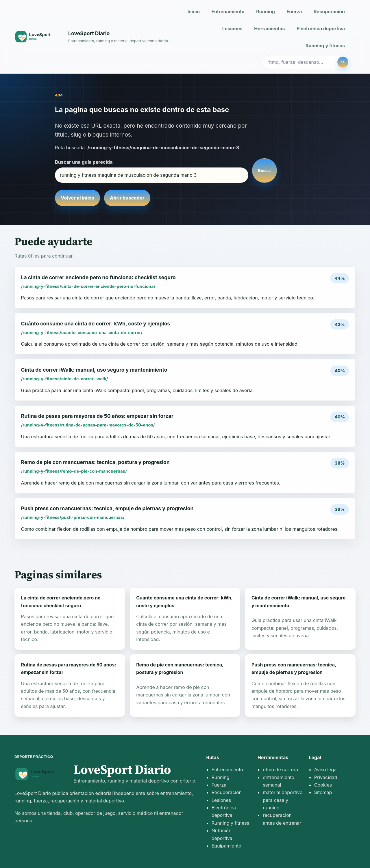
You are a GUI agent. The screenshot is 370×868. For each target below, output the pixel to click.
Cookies (323, 785)
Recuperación (329, 12)
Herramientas (269, 29)
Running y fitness (325, 46)
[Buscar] (343, 62)
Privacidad (326, 777)
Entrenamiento (228, 12)
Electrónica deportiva (321, 29)
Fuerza (294, 12)
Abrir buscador (127, 198)
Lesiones (232, 29)
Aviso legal (326, 770)
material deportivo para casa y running (283, 800)
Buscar (265, 171)
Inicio (194, 12)
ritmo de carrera (280, 770)
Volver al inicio (77, 198)
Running (266, 12)
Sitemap (323, 792)
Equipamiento (226, 846)
